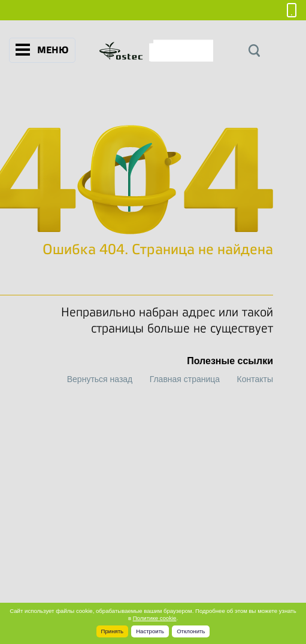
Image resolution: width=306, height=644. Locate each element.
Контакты (255, 379)
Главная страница (185, 379)
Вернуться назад (100, 379)
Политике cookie (155, 618)
